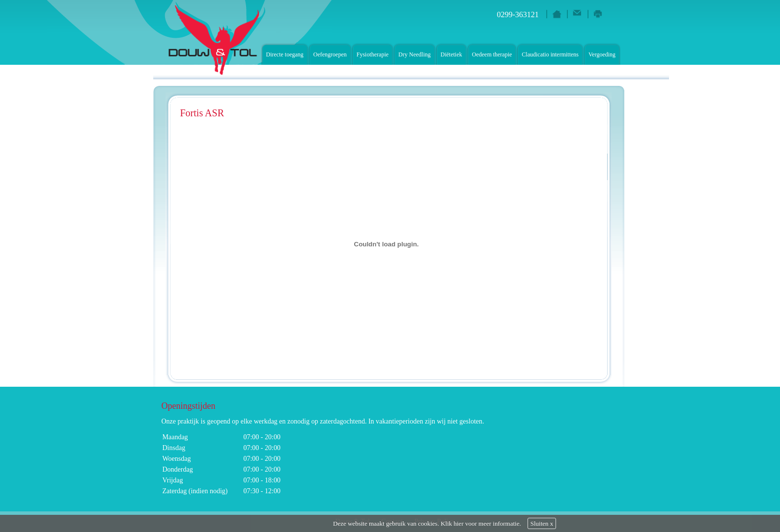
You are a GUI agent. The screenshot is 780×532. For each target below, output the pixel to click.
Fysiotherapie (373, 54)
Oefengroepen (330, 54)
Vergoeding (602, 54)
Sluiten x (542, 523)
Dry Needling (415, 54)
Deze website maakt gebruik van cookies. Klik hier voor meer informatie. (427, 523)
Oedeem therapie (492, 54)
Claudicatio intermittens (550, 54)
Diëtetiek (451, 54)
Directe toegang (285, 54)
